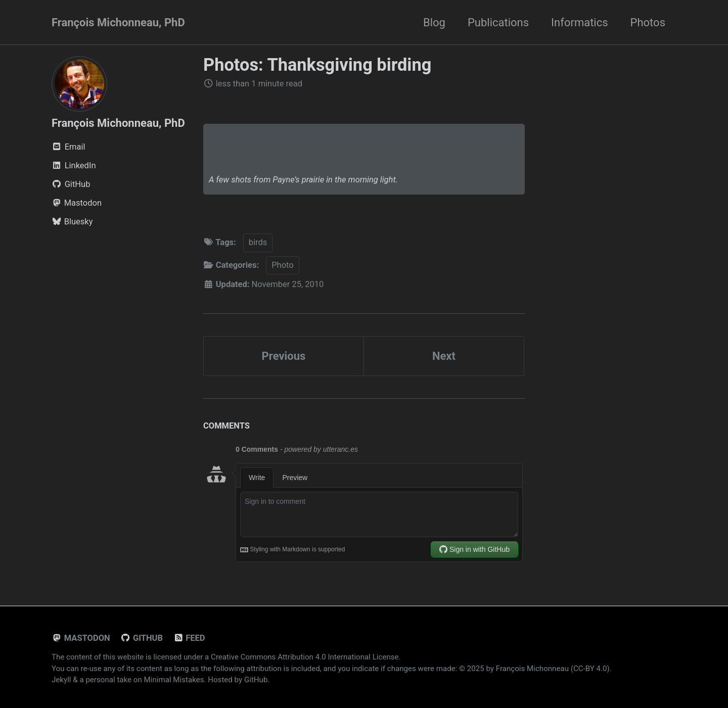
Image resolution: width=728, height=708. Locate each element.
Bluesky (72, 222)
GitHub (142, 638)
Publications (498, 22)
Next (444, 356)
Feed (189, 638)
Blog (434, 22)
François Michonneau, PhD (118, 22)
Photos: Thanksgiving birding (317, 65)
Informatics (579, 22)
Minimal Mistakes (174, 680)
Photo (283, 265)
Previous (284, 356)
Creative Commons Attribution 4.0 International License (305, 657)
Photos (648, 22)
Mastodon (77, 203)
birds (258, 242)
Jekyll (61, 680)
